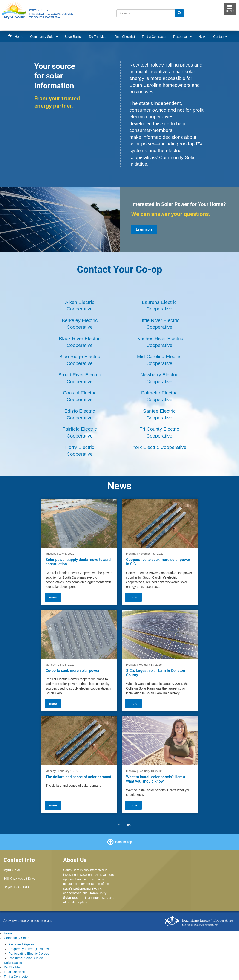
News (203, 37)
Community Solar (44, 37)
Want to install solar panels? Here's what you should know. (155, 779)
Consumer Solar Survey (26, 958)
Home (19, 37)
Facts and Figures (21, 944)
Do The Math (98, 37)
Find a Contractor (154, 37)
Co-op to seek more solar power (72, 670)
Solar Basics (73, 37)
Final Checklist (125, 37)
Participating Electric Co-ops (29, 954)
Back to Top (124, 842)
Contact (220, 37)
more (53, 597)
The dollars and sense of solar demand (78, 777)
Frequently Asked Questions (29, 949)
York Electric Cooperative (159, 447)
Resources (182, 37)
